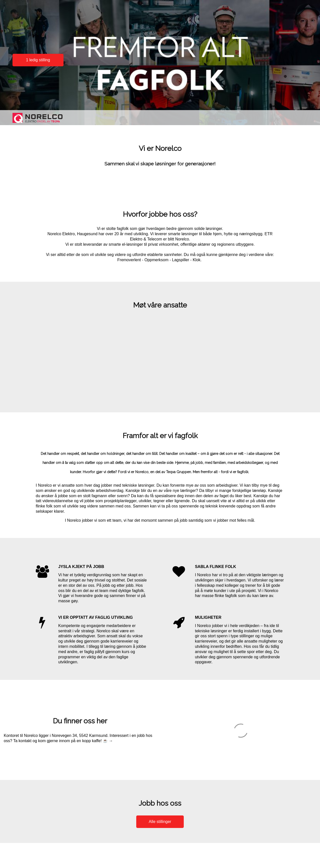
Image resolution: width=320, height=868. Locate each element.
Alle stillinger (160, 822)
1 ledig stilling (38, 60)
